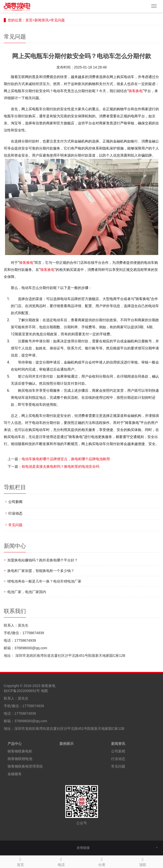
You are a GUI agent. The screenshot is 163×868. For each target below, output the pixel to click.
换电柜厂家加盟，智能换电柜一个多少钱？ (41, 571)
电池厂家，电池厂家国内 (27, 592)
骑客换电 (136, 91)
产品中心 (15, 744)
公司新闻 (15, 502)
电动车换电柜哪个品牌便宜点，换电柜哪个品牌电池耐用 (66, 459)
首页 (29, 20)
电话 (61, 861)
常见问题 (58, 20)
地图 (44, 691)
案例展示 (67, 744)
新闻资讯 (42, 20)
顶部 (143, 861)
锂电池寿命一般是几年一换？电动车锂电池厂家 (44, 581)
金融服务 (15, 774)
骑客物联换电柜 (20, 751)
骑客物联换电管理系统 (25, 766)
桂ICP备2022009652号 (22, 691)
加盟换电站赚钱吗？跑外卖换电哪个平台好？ (43, 560)
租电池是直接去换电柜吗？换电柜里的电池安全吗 (60, 466)
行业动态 (15, 513)
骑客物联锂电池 (20, 759)
